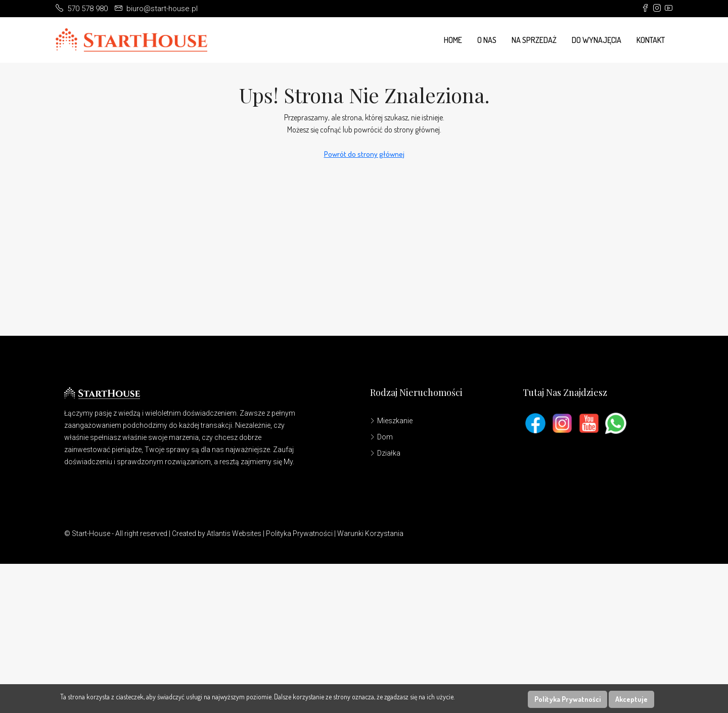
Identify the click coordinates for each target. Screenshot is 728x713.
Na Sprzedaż (534, 40)
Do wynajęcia (597, 40)
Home (453, 40)
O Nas (487, 40)
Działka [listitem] (385, 453)
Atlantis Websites (234, 533)
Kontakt (651, 40)
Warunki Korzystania (370, 533)
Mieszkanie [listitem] (391, 421)
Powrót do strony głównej (364, 154)
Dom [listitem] (381, 437)
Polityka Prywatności (299, 533)
